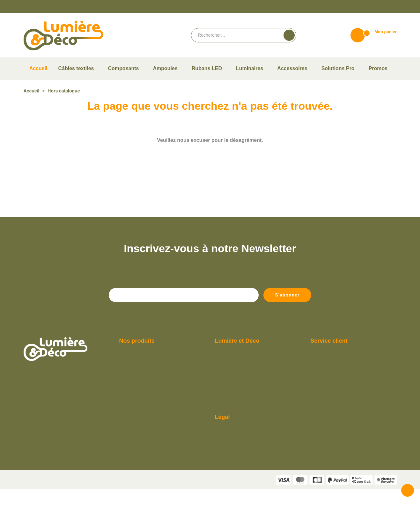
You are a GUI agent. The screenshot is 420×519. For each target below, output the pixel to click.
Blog (219, 423)
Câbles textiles (132, 377)
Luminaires (129, 414)
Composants (130, 395)
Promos (126, 432)
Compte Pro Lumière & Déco (241, 405)
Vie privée (225, 515)
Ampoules (128, 386)
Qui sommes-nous (231, 377)
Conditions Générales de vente (242, 453)
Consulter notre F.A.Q (234, 414)
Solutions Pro (131, 442)
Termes (240, 515)
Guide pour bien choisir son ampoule (248, 395)
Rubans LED (130, 423)
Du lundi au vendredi (329, 377)
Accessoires (130, 405)
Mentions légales (230, 462)
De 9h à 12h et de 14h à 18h (336, 386)
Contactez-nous (325, 395)
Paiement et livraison (234, 386)
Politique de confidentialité (239, 472)
